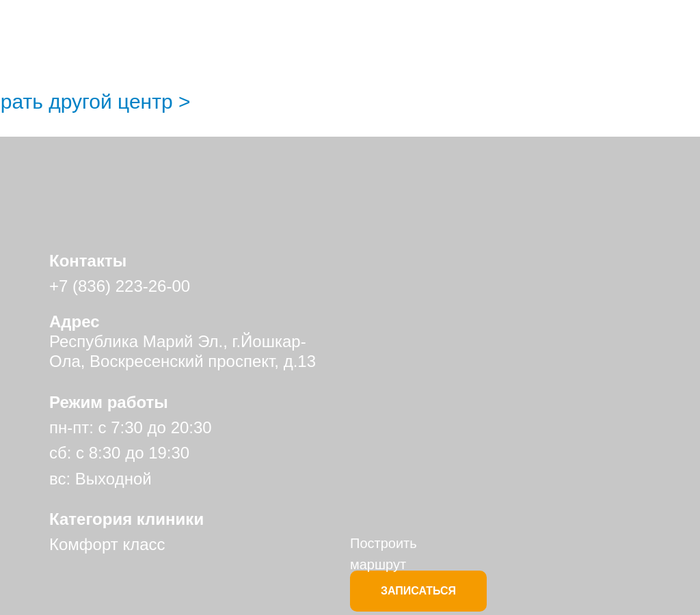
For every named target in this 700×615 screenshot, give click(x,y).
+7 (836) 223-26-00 (120, 286)
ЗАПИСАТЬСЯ (418, 591)
